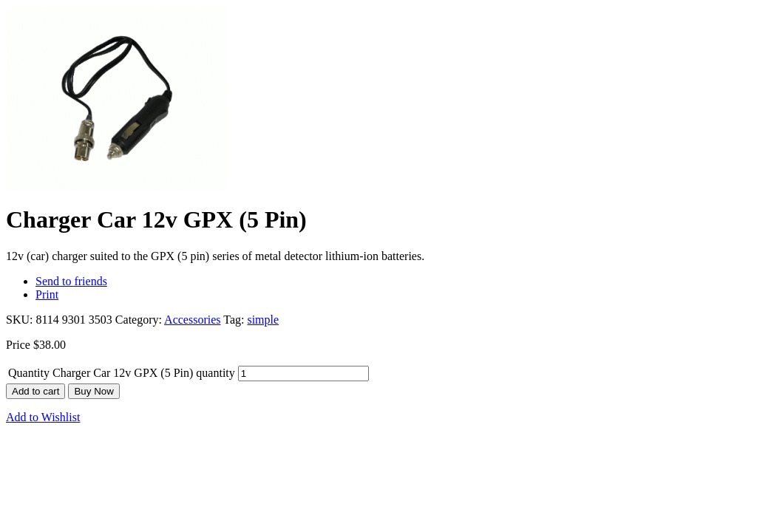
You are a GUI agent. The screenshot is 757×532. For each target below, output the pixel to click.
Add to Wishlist (43, 417)
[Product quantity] (303, 374)
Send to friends (71, 281)
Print (47, 294)
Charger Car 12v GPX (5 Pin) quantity (144, 373)
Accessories (192, 320)
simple (263, 320)
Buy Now (94, 391)
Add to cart (35, 391)
